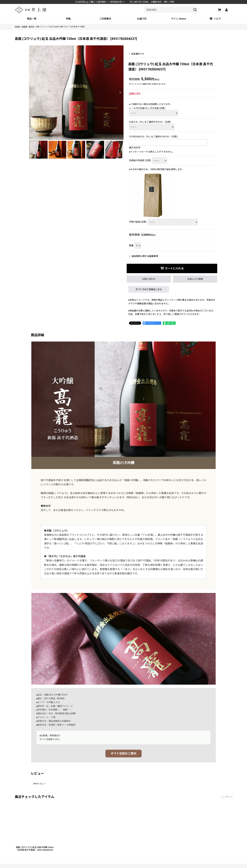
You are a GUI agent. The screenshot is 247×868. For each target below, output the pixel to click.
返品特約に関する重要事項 (144, 256)
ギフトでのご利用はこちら (149, 289)
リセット (227, 797)
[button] (215, 19)
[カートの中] (219, 10)
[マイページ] (226, 10)
